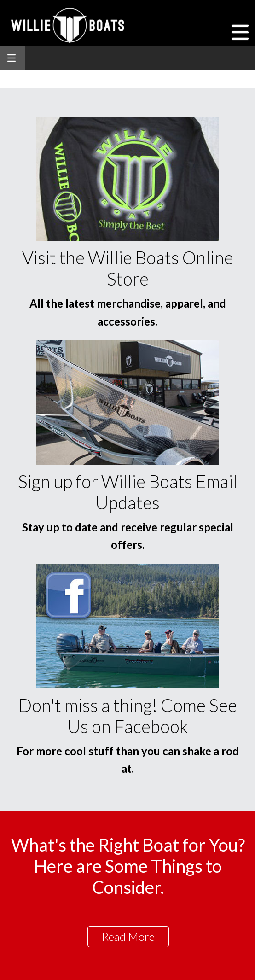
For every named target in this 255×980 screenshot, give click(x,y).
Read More (128, 936)
